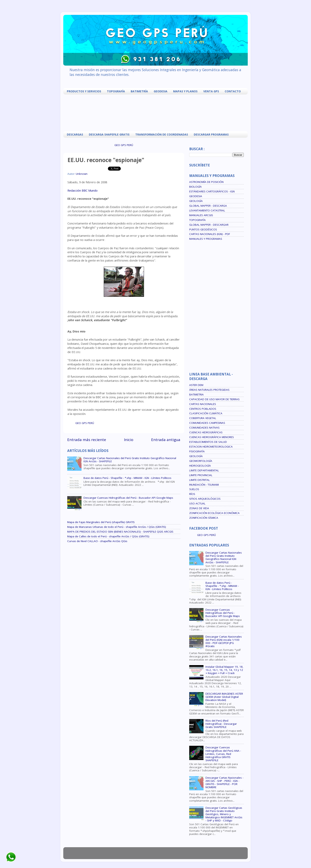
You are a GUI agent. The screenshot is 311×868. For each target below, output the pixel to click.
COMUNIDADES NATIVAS (204, 428)
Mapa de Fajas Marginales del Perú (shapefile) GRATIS (101, 522)
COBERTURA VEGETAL (203, 418)
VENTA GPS (211, 91)
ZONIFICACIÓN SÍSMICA (204, 518)
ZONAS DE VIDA (199, 508)
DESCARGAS (75, 134)
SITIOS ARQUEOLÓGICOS (205, 499)
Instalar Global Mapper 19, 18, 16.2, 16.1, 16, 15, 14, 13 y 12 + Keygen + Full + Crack (224, 670)
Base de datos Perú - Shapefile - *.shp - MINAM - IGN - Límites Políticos (127, 478)
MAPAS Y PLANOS (185, 91)
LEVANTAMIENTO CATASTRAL (207, 210)
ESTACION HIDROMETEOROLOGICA (211, 447)
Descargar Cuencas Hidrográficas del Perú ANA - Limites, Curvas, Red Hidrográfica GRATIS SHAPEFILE (223, 754)
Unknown (82, 174)
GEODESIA (161, 91)
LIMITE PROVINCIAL (201, 475)
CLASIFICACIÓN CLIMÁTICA (206, 413)
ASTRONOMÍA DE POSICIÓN (206, 182)
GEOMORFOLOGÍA (201, 461)
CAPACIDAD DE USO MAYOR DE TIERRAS (214, 399)
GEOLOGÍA (196, 201)
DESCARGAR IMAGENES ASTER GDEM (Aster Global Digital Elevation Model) (224, 697)
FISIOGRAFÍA (197, 451)
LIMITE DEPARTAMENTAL (204, 470)
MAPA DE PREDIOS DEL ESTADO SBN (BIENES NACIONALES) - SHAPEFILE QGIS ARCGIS (120, 532)
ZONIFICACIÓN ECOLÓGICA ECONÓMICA (214, 513)
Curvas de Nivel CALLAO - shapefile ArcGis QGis (97, 541)
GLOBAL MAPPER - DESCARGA (208, 206)
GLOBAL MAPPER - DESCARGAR (209, 225)
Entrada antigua (166, 440)
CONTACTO (233, 91)
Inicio (129, 440)
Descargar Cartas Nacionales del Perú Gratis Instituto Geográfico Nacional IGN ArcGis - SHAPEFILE (130, 460)
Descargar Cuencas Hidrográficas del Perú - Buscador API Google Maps (128, 498)
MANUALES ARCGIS (201, 215)
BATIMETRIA (196, 394)
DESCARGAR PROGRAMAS (211, 134)
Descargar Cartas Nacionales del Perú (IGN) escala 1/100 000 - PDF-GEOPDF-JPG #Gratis (224, 641)
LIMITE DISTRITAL (200, 480)
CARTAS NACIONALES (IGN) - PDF (210, 234)
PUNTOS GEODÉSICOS (203, 229)
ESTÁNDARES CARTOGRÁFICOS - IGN (212, 191)
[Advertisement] (156, 112)
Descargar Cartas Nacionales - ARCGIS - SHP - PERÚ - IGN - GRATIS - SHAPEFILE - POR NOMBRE (224, 783)
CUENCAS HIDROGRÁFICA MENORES (212, 437)
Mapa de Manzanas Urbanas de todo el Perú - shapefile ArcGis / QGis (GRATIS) (117, 527)
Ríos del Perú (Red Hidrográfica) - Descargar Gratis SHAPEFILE (221, 724)
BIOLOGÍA (195, 187)
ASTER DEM (196, 385)
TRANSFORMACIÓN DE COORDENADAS (162, 134)
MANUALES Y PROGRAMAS (206, 239)
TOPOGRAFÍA (116, 91)
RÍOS (192, 494)
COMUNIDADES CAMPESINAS (207, 423)
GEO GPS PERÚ (124, 145)
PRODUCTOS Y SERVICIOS (84, 91)
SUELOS (194, 489)
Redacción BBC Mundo (83, 190)
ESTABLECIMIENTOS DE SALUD (208, 442)
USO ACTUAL (197, 503)
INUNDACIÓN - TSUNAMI (204, 485)
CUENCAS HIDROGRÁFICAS (206, 432)
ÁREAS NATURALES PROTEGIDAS (209, 390)
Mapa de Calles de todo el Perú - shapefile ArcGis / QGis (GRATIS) (108, 536)
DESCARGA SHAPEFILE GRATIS (109, 134)
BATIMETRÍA (139, 91)
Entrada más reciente (87, 440)
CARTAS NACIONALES (203, 404)
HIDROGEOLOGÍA (200, 466)
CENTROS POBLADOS (203, 409)
